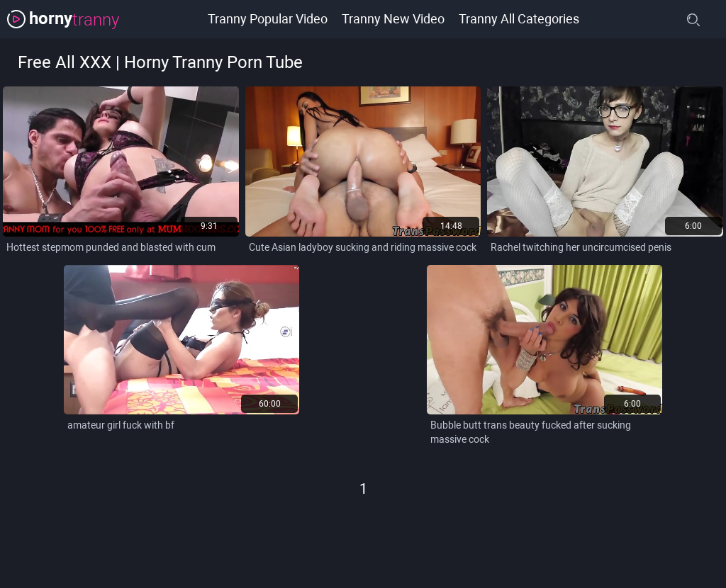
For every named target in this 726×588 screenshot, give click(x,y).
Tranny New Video (393, 19)
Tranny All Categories (519, 19)
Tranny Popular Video (268, 19)
